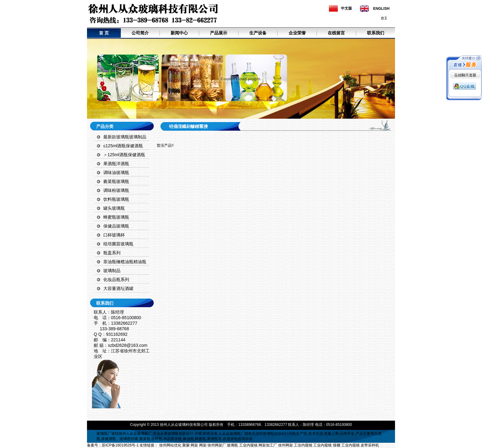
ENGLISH (381, 9)
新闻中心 (179, 33)
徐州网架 (286, 445)
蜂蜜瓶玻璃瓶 (116, 217)
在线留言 (336, 33)
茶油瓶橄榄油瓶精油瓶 (125, 262)
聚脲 (186, 445)
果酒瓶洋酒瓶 (116, 164)
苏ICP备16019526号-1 (120, 445)
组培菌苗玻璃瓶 (118, 244)
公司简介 (140, 33)
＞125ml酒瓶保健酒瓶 (124, 155)
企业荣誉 (297, 33)
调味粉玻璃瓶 (116, 190)
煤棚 (337, 445)
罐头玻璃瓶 (114, 208)
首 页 (104, 33)
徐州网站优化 (170, 445)
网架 (194, 445)
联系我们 (376, 33)
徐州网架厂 (217, 445)
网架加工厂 (268, 445)
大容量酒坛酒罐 (118, 288)
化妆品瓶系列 (116, 280)
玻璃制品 (112, 271)
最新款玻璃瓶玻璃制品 (125, 137)
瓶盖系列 (112, 253)
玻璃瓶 (102, 434)
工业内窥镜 (248, 445)
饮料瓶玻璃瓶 (116, 199)
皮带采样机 (370, 445)
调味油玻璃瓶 (116, 172)
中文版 (346, 8)
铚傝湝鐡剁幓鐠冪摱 (188, 126)
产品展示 (219, 33)
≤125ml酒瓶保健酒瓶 (123, 146)
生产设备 (258, 33)
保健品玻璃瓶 (116, 226)
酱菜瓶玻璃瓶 (116, 181)
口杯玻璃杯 (114, 235)
